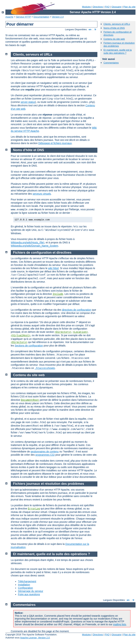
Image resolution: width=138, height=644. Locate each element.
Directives (98, 7)
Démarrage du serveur (31, 591)
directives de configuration (77, 310)
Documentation (41, 17)
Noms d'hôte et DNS (114, 28)
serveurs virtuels (42, 194)
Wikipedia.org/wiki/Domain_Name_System (34, 246)
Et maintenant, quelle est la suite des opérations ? (118, 51)
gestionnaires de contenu (45, 452)
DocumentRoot (30, 400)
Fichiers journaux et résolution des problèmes (49, 484)
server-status (28, 102)
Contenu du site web (114, 39)
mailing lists (119, 624)
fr (96, 29)
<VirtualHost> (21, 335)
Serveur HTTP (23, 17)
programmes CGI (45, 455)
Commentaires (111, 63)
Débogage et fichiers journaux (55, 143)
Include (58, 294)
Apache (9, 17)
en (90, 29)
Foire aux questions (29, 594)
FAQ (107, 7)
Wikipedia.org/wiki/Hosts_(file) (28, 242)
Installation (24, 585)
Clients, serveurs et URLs (117, 24)
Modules (86, 7)
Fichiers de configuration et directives (42, 253)
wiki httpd (53, 268)
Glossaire (117, 7)
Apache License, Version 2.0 (35, 638)
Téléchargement (27, 581)
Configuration (25, 588)
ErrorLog (34, 509)
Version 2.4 (58, 17)
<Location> (80, 332)
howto (45, 368)
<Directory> (63, 332)
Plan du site (129, 7)
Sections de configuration (29, 346)
